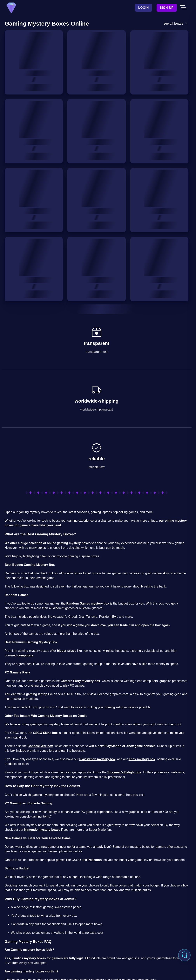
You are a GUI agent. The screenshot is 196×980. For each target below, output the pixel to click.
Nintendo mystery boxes (42, 830)
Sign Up (167, 8)
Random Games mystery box (88, 603)
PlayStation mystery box (97, 759)
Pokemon (95, 860)
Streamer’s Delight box (124, 772)
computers (25, 655)
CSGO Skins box (45, 733)
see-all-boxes (176, 24)
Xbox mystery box (142, 759)
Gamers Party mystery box (80, 681)
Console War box (40, 746)
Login (143, 8)
